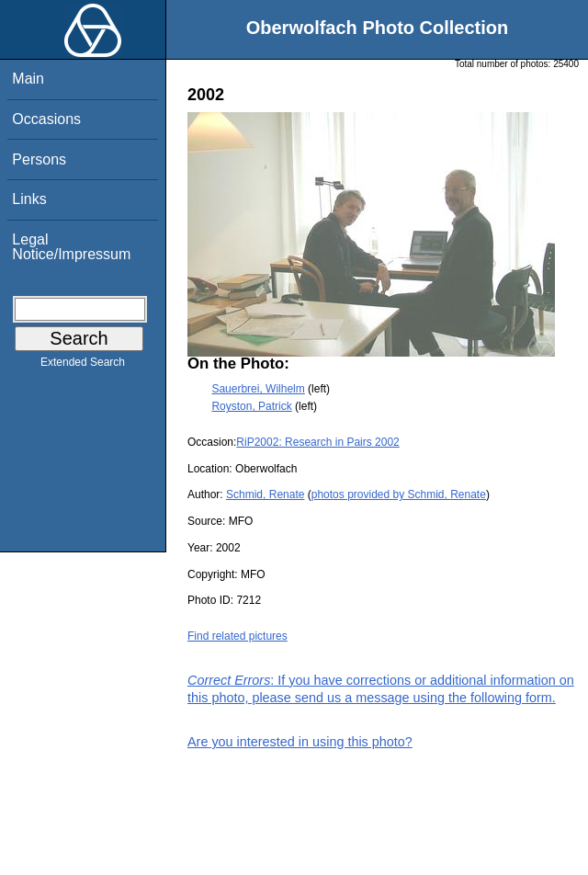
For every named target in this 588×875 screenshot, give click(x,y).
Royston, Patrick (251, 406)
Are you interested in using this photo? (300, 742)
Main (28, 79)
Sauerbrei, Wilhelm (258, 389)
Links (29, 199)
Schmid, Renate (265, 494)
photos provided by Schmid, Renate (399, 494)
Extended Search (83, 366)
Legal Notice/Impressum (71, 247)
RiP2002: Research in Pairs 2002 (317, 442)
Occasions (46, 119)
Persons (39, 159)
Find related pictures (237, 636)
